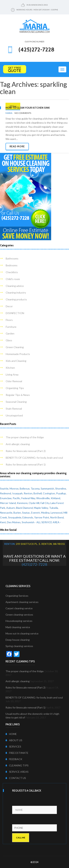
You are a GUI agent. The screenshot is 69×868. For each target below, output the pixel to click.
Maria (9, 113)
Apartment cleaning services (22, 602)
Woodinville (43, 498)
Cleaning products (16, 299)
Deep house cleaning (18, 640)
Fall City (45, 503)
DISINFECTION (15, 313)
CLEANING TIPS (17, 765)
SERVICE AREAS (17, 772)
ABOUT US (14, 740)
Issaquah (17, 493)
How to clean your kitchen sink (28, 108)
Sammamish (47, 489)
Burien (17, 513)
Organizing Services (17, 596)
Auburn (11, 508)
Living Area (12, 374)
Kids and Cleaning (16, 361)
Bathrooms (12, 258)
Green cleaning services (19, 615)
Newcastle (6, 513)
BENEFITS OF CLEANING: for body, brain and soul (34, 458)
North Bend (57, 517)
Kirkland (55, 498)
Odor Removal (14, 381)
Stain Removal (14, 409)
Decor (9, 306)
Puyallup (61, 493)
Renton (28, 493)
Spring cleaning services (19, 646)
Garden (10, 333)
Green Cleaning (15, 347)
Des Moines (14, 522)
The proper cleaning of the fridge (25, 437)
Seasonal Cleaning (16, 402)
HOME (11, 734)
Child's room (13, 279)
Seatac (26, 513)
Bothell (38, 493)
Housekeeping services (19, 621)
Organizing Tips (15, 388)
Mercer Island (8, 503)
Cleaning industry (16, 293)
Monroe (14, 489)
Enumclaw (6, 498)
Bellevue (25, 489)
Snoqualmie (15, 517)
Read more (17, 146)
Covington (49, 493)
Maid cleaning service (18, 627)
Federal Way (28, 498)
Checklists (12, 272)
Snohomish (28, 522)
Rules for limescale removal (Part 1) (26, 464)
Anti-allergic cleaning (18, 444)
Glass (9, 340)
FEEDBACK (14, 759)
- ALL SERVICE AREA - (48, 522)
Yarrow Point (42, 517)
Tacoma (35, 489)
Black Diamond (24, 508)
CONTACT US (16, 778)
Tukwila (54, 508)
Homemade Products (18, 354)
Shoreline (61, 489)
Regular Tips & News (18, 395)
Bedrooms (12, 265)
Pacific (16, 498)
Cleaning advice (15, 286)
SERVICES (13, 746)
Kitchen (10, 368)
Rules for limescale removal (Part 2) (26, 451)
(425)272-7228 (34, 564)
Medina (45, 513)
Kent (3, 522)
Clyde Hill (34, 503)
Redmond (6, 493)
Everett (36, 513)
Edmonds (28, 517)
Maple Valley (41, 508)
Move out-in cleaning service (22, 633)
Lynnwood (56, 513)
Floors (9, 320)
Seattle (4, 489)
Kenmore (22, 503)
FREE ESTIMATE (17, 753)
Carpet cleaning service (19, 608)
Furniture (11, 327)
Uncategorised (14, 415)
